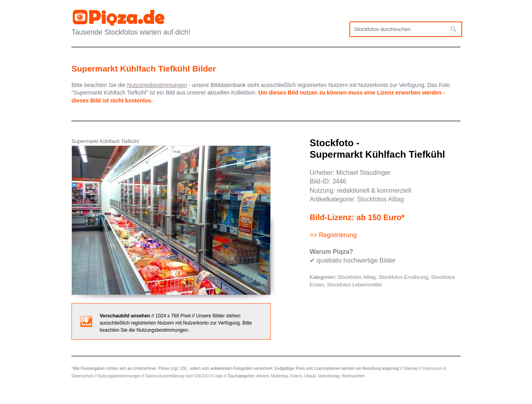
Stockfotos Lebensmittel (354, 285)
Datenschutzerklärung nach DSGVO (177, 376)
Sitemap (411, 368)
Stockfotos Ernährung (403, 277)
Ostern (296, 376)
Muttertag (279, 376)
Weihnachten (353, 376)
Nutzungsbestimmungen (120, 376)
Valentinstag (329, 376)
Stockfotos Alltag (380, 199)
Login (218, 376)
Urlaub (310, 376)
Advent (263, 376)
